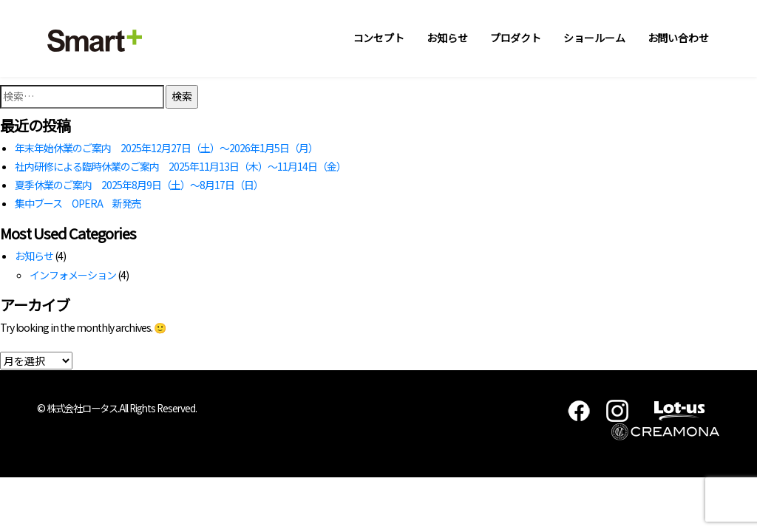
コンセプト (379, 38)
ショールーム (594, 38)
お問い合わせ (678, 38)
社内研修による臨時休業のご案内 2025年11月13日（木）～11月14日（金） (180, 166)
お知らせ (447, 38)
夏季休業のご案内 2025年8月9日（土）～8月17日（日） (139, 185)
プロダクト (516, 38)
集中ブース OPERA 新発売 (78, 203)
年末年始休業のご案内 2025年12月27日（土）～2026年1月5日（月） (166, 148)
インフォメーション (73, 275)
